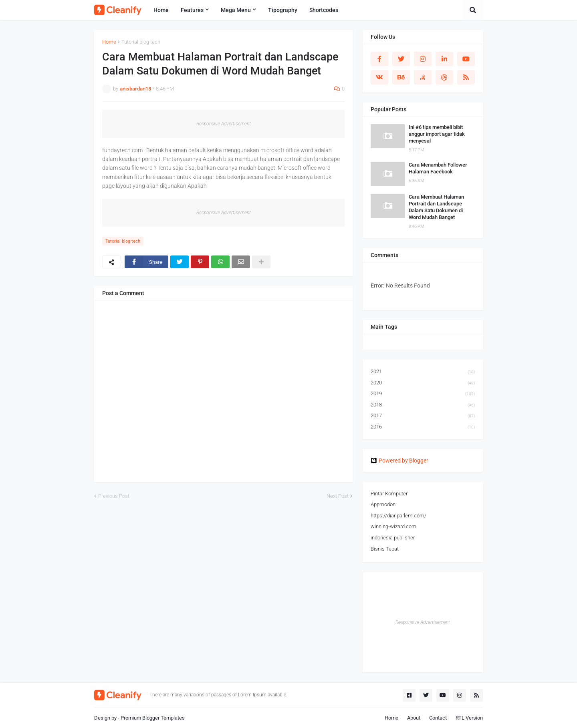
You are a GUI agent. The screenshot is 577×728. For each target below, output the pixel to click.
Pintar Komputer (389, 494)
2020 (423, 383)
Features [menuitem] (192, 10)
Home (109, 42)
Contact (438, 718)
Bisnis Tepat (385, 549)
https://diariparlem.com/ (398, 516)
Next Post (338, 496)
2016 (423, 427)
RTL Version (469, 718)
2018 (423, 405)
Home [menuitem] (161, 10)
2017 (423, 416)
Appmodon (383, 504)
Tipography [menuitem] (283, 10)
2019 (423, 394)
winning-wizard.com (393, 526)
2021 (423, 372)
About (414, 718)
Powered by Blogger (399, 461)
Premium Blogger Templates (153, 718)
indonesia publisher (393, 538)
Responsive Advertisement (224, 124)
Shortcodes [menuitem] (324, 10)
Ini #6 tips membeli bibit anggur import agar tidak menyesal (437, 134)
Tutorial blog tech (141, 42)
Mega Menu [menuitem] (236, 10)
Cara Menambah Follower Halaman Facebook (438, 168)
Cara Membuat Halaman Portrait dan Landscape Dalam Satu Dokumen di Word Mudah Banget (436, 207)
